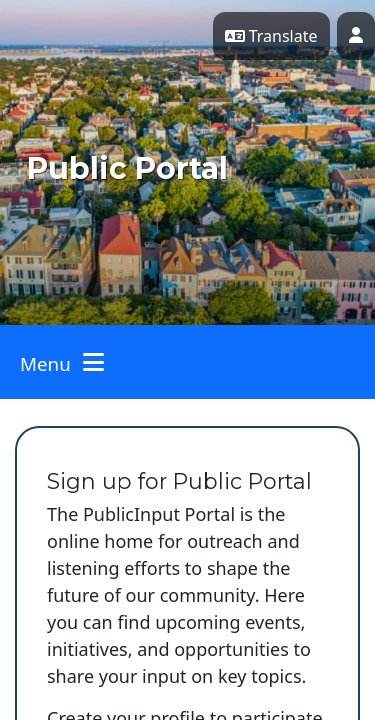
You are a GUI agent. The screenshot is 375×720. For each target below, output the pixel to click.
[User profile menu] (356, 36)
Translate (271, 36)
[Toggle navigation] (62, 362)
